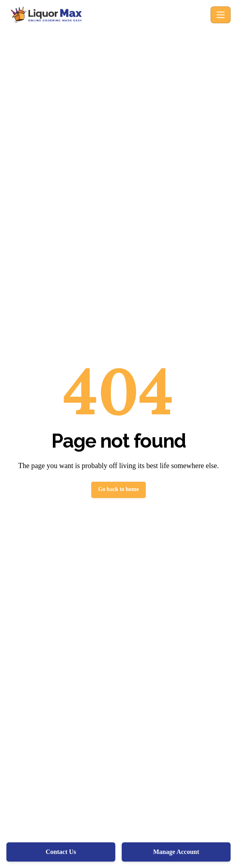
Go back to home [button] (118, 489)
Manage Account (176, 852)
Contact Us (61, 852)
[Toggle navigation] (221, 15)
